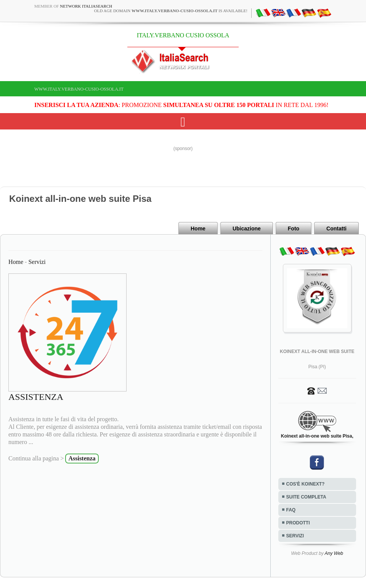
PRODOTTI (298, 523)
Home (198, 228)
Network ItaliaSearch (86, 6)
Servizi (37, 262)
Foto (294, 228)
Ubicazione (247, 228)
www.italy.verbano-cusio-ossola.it (79, 89)
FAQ (291, 510)
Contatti (336, 228)
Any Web (334, 553)
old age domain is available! (171, 11)
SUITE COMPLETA (306, 497)
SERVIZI (295, 536)
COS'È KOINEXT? (306, 484)
